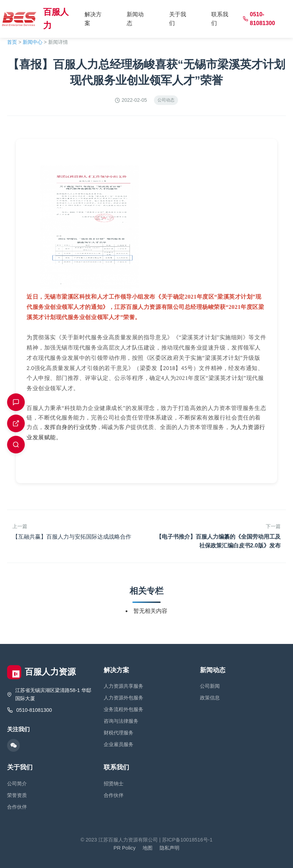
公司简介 (17, 784)
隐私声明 (170, 848)
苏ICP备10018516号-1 (187, 840)
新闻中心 (33, 42)
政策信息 (210, 698)
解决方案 (93, 19)
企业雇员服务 (119, 744)
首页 (12, 42)
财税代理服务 (119, 733)
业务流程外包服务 (123, 709)
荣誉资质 (17, 795)
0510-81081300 (259, 19)
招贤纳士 (114, 784)
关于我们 (178, 19)
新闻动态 (135, 19)
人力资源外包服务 (123, 698)
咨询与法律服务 (121, 721)
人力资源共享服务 (123, 686)
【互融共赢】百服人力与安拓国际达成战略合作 (72, 537)
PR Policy (125, 848)
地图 (148, 848)
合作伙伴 (17, 807)
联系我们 (220, 19)
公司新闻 (210, 686)
